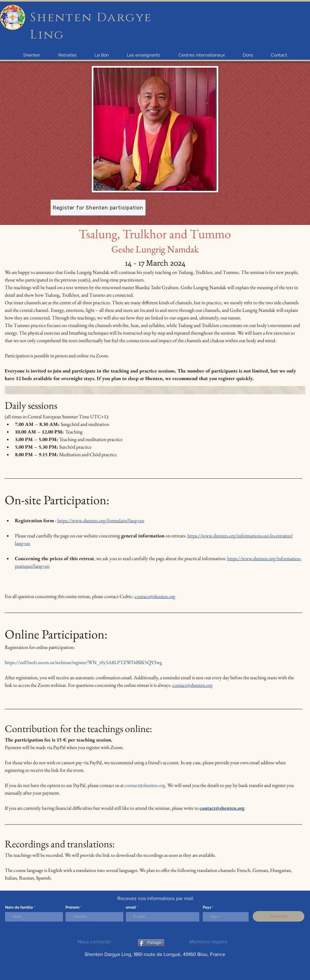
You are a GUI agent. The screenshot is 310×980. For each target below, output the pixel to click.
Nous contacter (94, 942)
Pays (207, 907)
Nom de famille (19, 907)
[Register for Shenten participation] (98, 208)
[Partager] (151, 943)
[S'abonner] (279, 916)
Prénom (72, 907)
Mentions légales (208, 942)
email (131, 907)
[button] (32, 55)
